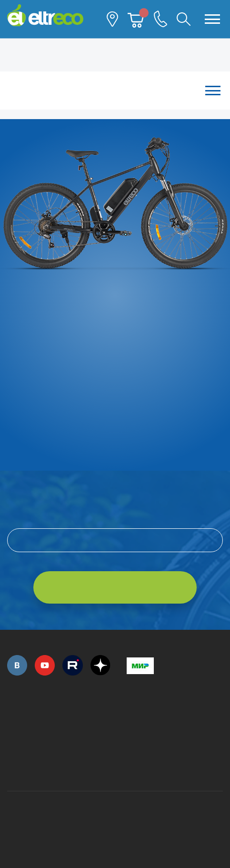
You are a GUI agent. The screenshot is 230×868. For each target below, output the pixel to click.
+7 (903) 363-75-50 (132, 766)
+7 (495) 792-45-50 (12, 722)
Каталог (115, 90)
